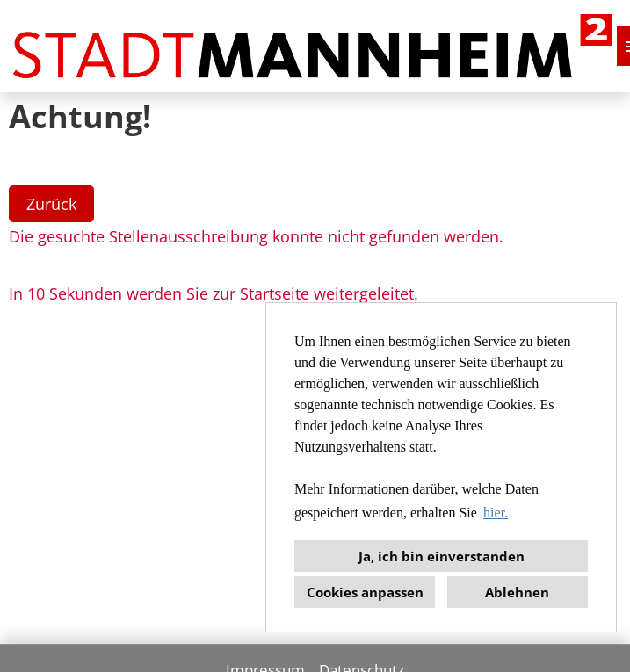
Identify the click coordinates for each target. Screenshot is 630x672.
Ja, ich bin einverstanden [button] (442, 556)
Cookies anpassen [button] (365, 592)
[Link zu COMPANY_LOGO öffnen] (313, 46)
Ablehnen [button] (517, 592)
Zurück (51, 204)
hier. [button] (496, 513)
